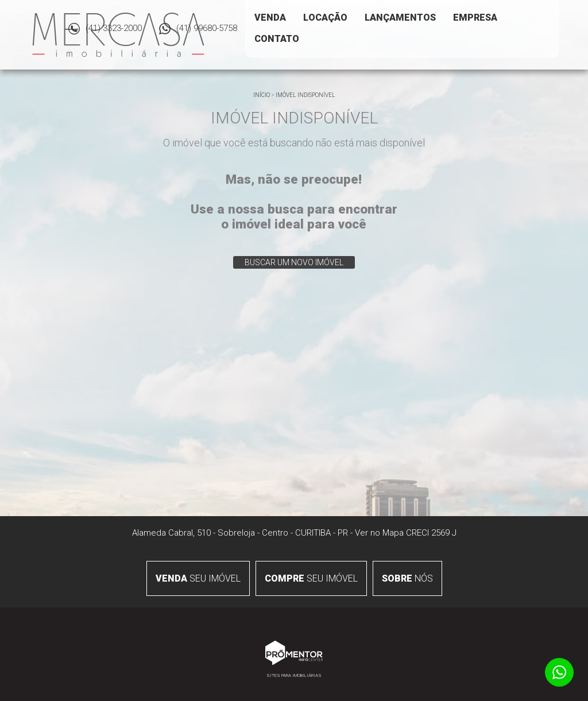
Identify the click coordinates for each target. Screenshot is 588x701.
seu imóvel (198, 578)
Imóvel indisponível (305, 95)
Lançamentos (400, 18)
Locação (325, 18)
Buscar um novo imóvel (294, 262)
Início (262, 95)
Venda (270, 18)
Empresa (475, 18)
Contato (277, 39)
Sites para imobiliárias (294, 675)
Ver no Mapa (379, 533)
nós (407, 578)
